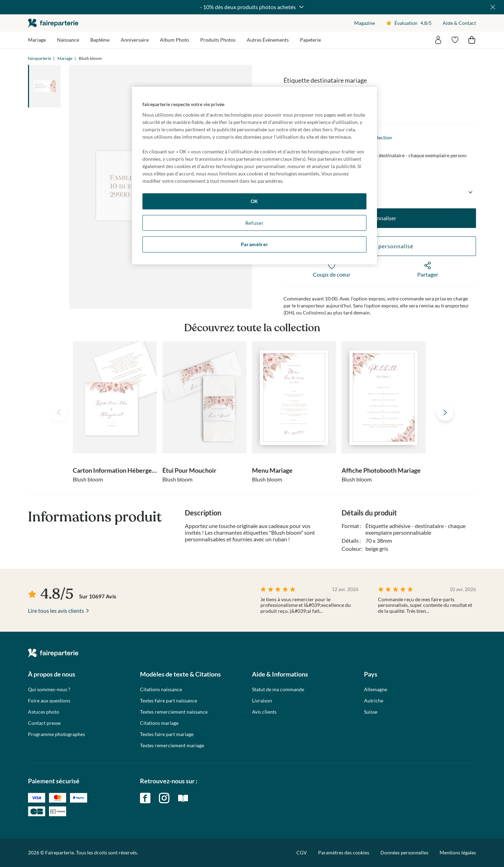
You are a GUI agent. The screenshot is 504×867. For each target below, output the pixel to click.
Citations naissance (161, 689)
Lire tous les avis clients (56, 611)
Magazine (365, 23)
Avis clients (264, 712)
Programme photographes (57, 734)
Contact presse (44, 723)
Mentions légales (458, 852)
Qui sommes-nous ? (49, 689)
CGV (302, 852)
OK (254, 201)
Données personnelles (404, 852)
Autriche (374, 701)
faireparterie (53, 23)
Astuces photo (44, 712)
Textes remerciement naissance (174, 712)
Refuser (255, 223)
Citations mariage (159, 723)
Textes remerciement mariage (172, 745)
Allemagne (376, 689)
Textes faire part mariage (167, 734)
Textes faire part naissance (169, 701)
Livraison (262, 701)
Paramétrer (255, 244)
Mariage (65, 58)
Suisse (371, 712)
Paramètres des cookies (344, 853)
